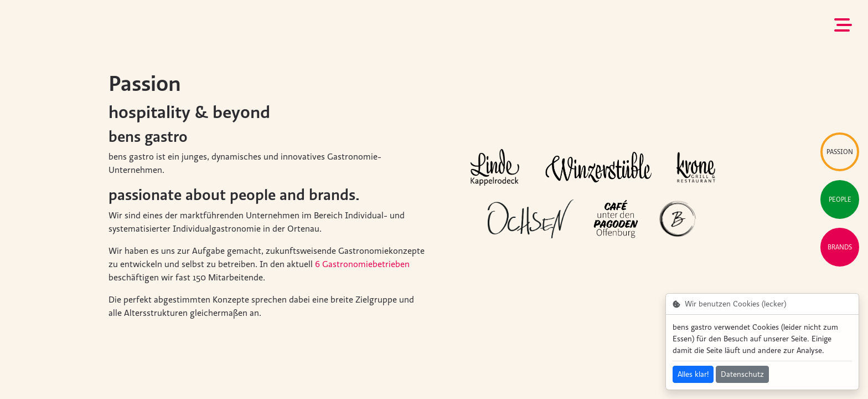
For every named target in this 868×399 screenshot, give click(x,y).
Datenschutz (742, 374)
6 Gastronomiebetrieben (362, 264)
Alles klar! (693, 374)
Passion (840, 152)
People (840, 199)
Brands (840, 247)
